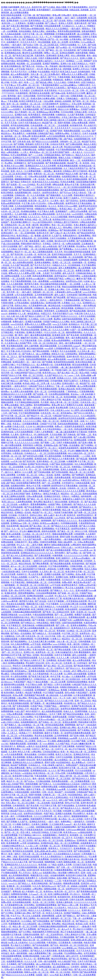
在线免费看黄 (45, 588)
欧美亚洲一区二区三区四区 (59, 779)
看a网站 (57, 319)
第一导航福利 (52, 66)
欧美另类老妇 (51, 90)
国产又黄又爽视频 (67, 246)
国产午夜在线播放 (66, 805)
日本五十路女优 (79, 193)
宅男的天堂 (26, 182)
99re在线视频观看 (35, 327)
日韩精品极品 (72, 98)
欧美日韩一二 (8, 23)
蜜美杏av (86, 29)
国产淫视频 (19, 144)
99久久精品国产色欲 (10, 330)
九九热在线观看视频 (24, 206)
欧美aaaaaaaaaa (35, 838)
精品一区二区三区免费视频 (52, 338)
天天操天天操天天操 (15, 88)
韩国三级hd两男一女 (67, 542)
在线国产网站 (54, 504)
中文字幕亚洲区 (18, 582)
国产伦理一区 (64, 886)
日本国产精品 (37, 706)
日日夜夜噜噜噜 (15, 598)
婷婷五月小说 (58, 354)
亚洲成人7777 (26, 733)
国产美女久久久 (73, 668)
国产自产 (81, 725)
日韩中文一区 (59, 244)
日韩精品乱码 (90, 467)
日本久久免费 (46, 319)
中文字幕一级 (29, 15)
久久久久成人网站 (47, 658)
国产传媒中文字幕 (40, 228)
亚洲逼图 (15, 800)
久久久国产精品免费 (20, 265)
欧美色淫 (71, 515)
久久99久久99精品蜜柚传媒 (19, 900)
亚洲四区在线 (41, 459)
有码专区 (75, 964)
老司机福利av (67, 413)
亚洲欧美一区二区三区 (23, 480)
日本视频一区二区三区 (27, 475)
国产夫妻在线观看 (41, 590)
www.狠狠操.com (70, 948)
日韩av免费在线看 (80, 123)
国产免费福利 (78, 475)
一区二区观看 (74, 284)
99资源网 (67, 811)
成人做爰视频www (61, 967)
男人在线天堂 (90, 125)
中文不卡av (16, 916)
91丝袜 (87, 281)
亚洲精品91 (10, 948)
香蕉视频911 (59, 588)
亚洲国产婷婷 (56, 131)
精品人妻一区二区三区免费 (82, 472)
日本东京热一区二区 (50, 413)
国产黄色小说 (29, 66)
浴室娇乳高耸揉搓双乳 (75, 426)
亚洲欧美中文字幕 (53, 287)
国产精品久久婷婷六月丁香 (37, 316)
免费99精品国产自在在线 (46, 268)
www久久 (13, 883)
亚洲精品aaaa (42, 112)
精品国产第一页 (50, 123)
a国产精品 (68, 139)
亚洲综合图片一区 (9, 233)
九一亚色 (33, 198)
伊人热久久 (75, 894)
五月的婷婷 (81, 805)
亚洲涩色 (11, 878)
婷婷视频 (67, 69)
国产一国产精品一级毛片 (36, 77)
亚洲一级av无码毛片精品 (20, 590)
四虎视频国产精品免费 (35, 695)
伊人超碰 (37, 900)
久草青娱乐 (21, 23)
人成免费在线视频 (24, 502)
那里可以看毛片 (71, 381)
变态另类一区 (13, 292)
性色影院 (19, 58)
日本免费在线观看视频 (59, 394)
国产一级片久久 (11, 531)
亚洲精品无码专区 (52, 496)
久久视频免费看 (37, 260)
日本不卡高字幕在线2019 (30, 123)
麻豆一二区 (75, 160)
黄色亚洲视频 (68, 308)
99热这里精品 (43, 623)
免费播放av (75, 109)
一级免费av (47, 171)
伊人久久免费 (57, 674)
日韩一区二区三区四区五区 (47, 45)
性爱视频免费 (15, 924)
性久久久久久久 (88, 357)
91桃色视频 (77, 943)
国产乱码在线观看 (36, 163)
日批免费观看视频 (49, 158)
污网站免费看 (77, 569)
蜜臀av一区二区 (51, 53)
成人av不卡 (67, 929)
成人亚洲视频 (85, 268)
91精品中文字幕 (9, 547)
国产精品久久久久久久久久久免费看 (25, 429)
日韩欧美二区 (49, 795)
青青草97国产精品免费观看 (53, 357)
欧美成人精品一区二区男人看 (73, 209)
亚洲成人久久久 (31, 37)
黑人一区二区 (35, 469)
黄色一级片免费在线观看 (77, 338)
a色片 (74, 671)
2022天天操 (50, 636)
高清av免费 (81, 574)
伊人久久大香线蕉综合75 (52, 857)
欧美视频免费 (13, 843)
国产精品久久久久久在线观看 (45, 142)
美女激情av (81, 246)
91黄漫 (14, 260)
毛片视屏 (45, 402)
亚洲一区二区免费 (60, 42)
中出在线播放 (44, 72)
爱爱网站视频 (44, 959)
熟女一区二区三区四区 (62, 225)
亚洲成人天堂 (23, 709)
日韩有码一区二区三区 (78, 488)
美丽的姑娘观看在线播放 (48, 190)
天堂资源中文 (68, 483)
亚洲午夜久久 (27, 435)
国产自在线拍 (56, 883)
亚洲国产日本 (66, 620)
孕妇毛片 (17, 666)
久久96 (29, 426)
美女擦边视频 (77, 537)
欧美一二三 (30, 82)
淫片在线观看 (55, 633)
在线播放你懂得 (18, 486)
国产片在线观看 (20, 201)
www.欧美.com (86, 550)
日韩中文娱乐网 (77, 900)
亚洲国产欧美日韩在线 (38, 464)
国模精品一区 (19, 558)
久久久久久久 (34, 217)
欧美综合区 (91, 499)
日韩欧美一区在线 (58, 488)
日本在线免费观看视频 (46, 593)
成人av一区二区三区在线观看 (20, 440)
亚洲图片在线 (21, 115)
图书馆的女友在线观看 (40, 93)
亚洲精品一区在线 (23, 512)
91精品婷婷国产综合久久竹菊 (28, 373)
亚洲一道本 (90, 714)
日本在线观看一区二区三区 (43, 125)
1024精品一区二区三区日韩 (14, 596)
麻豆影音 (58, 171)
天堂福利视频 (57, 381)
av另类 (23, 843)
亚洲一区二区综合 (83, 701)
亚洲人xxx (42, 741)
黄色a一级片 (89, 319)
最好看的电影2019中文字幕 (72, 66)
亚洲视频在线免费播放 (46, 905)
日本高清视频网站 (24, 948)
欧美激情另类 (76, 125)
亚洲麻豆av (20, 187)
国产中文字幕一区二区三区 (17, 230)
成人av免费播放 (43, 354)
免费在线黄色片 (70, 236)
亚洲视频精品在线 (13, 53)
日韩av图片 (67, 15)
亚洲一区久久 (17, 171)
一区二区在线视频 (15, 467)
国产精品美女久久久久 (11, 389)
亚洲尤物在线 (29, 625)
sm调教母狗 (79, 620)
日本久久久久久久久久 (80, 408)
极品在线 (24, 526)
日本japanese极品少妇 (12, 539)
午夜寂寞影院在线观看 (27, 658)
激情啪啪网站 (75, 37)
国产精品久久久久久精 (77, 297)
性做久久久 (14, 628)
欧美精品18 (74, 324)
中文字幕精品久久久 (26, 365)
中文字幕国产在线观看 (53, 693)
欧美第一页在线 (8, 128)
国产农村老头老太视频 (33, 456)
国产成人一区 (48, 749)
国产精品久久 (82, 921)
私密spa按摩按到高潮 (11, 203)
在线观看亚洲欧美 (70, 176)
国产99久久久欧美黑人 (56, 88)
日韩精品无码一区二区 (15, 225)
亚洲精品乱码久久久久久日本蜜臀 (41, 166)
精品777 (31, 682)
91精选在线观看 (83, 483)
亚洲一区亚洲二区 (79, 612)
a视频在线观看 (63, 741)
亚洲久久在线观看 (69, 469)
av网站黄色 (76, 545)
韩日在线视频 (47, 655)
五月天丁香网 (56, 714)
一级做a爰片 (86, 926)
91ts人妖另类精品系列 (43, 222)
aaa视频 (8, 426)
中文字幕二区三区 (89, 324)
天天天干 (90, 190)
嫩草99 (90, 93)
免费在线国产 (45, 491)
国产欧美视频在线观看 (29, 357)
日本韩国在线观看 (57, 392)
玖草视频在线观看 (71, 456)
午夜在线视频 (41, 776)
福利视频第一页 (46, 128)
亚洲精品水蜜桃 (12, 830)
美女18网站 (34, 542)
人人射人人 (81, 26)
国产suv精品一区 (64, 47)
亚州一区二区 (13, 104)
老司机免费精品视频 (81, 897)
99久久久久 (73, 908)
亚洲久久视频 (86, 58)
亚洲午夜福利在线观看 (11, 421)
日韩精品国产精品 (46, 133)
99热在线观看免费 (53, 26)
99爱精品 (76, 496)
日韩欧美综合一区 (42, 679)
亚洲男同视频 (81, 711)
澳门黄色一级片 (22, 335)
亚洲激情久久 (89, 303)
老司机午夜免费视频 (22, 289)
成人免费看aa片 (79, 762)
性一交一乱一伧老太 (37, 300)
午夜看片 (55, 351)
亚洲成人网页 (64, 55)
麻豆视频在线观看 (55, 703)
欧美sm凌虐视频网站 (61, 340)
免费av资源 (6, 902)
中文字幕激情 (53, 604)
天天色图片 (25, 90)
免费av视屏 (67, 582)
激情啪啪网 (46, 521)
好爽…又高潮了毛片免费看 (49, 273)
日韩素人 (60, 98)
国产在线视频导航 (85, 241)
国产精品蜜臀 (60, 297)
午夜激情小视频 (60, 37)
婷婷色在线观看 (76, 217)
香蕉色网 (5, 641)
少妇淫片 (37, 193)
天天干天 (78, 254)
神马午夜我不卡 (33, 711)
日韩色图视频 (85, 641)
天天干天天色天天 (44, 811)
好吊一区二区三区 (54, 663)
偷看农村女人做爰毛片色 (74, 499)
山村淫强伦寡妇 (50, 561)
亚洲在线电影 (45, 147)
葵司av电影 (70, 693)
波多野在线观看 (60, 717)
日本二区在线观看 (81, 378)
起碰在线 (25, 451)
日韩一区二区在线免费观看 (69, 636)
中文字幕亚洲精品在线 (80, 797)
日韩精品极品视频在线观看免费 (27, 612)
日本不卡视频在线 (73, 327)
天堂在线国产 (52, 620)
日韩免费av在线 (85, 397)
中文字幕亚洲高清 (86, 230)
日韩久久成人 (67, 547)
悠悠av (70, 21)
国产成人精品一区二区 (68, 373)
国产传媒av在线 (59, 93)
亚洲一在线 (79, 421)
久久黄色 (15, 435)
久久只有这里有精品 (52, 429)
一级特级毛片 (64, 706)
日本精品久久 (31, 453)
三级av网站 (22, 698)
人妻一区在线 (39, 179)
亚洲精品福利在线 (82, 757)
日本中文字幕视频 (56, 601)
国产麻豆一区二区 (54, 50)
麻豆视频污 (36, 510)
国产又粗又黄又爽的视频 (18, 26)
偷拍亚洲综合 (34, 314)
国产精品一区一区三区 (27, 128)
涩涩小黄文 (26, 832)
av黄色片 (30, 746)
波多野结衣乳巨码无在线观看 (72, 418)
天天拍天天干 (68, 580)
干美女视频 (13, 101)
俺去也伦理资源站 (59, 959)
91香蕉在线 (18, 453)
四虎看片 (20, 693)
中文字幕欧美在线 (51, 687)
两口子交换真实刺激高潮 (42, 617)
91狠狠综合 (61, 115)
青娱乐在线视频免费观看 (73, 287)
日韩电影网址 (54, 117)
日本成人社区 (19, 426)
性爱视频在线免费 (77, 617)
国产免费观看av (67, 249)
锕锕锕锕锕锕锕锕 (23, 179)
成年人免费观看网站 (68, 268)
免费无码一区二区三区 (44, 174)
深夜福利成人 (7, 187)
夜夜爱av (6, 967)
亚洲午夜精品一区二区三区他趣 (40, 47)
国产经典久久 (68, 155)
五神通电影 (52, 660)
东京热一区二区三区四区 (44, 902)
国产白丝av (28, 45)
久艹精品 (52, 865)
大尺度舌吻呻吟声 (51, 104)
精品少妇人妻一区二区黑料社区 (37, 940)
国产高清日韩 (17, 254)
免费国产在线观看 (46, 150)
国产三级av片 (51, 23)
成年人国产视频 (66, 800)
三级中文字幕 (7, 305)
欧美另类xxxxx (50, 373)
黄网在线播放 (45, 967)
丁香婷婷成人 (72, 392)
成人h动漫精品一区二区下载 (31, 725)
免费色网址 (66, 822)
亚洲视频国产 (62, 211)
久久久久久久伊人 (81, 128)
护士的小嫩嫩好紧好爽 (78, 451)
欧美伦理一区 (69, 921)
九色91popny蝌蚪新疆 (76, 830)
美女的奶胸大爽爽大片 (21, 222)
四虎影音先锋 (67, 421)
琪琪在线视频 (29, 448)
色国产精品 (49, 814)
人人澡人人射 (32, 846)
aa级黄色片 (30, 88)
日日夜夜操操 (74, 265)
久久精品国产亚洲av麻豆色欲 (40, 908)
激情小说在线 (12, 929)
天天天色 (59, 252)
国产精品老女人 (86, 507)
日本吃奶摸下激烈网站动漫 (79, 295)
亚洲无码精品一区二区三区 (41, 21)
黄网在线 (21, 746)
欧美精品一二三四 (53, 881)
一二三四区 (86, 456)
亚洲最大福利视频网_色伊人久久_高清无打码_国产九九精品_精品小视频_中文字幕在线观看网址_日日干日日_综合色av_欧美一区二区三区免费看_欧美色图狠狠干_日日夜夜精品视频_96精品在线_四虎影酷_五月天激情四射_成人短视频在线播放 (49, 10)
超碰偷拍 (50, 260)
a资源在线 (51, 569)
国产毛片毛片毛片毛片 (41, 265)
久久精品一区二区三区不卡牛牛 (37, 534)
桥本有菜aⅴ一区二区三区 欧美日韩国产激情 (50, 152)
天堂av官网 (77, 104)
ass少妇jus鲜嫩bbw (69, 85)
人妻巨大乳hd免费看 (78, 211)
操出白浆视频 (61, 502)
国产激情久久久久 (52, 187)
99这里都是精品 (63, 762)
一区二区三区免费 (58, 682)
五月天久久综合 (64, 214)
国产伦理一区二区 (40, 969)
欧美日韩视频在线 (13, 66)
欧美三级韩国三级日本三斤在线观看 (61, 120)
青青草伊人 (54, 848)
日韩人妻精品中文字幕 (19, 367)
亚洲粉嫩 (13, 897)
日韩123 (21, 370)
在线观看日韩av (50, 873)
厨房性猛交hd (61, 276)
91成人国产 (20, 711)
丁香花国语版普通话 (50, 85)
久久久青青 (86, 219)
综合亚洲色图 (13, 526)
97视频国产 (77, 158)
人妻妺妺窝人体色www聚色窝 (68, 292)
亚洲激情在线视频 (60, 647)
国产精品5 (15, 182)
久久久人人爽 (63, 658)
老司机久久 (61, 179)
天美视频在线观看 (76, 690)
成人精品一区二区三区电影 (71, 819)
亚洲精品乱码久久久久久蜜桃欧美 (28, 762)
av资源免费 (77, 340)
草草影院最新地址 (70, 846)
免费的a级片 (18, 322)
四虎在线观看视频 (15, 972)
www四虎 (49, 348)
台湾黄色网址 (76, 39)
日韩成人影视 (81, 112)
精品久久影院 (90, 144)
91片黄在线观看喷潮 (83, 695)
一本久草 (39, 69)
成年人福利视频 (34, 257)
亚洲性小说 (66, 64)
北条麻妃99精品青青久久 (13, 47)
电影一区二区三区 (51, 421)
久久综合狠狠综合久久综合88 (66, 784)
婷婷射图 (29, 308)
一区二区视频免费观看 (80, 781)
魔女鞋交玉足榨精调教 (33, 53)
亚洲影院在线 (47, 843)
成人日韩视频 (83, 34)
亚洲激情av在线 (51, 445)
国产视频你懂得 (54, 195)
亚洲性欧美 (84, 260)
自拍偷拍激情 (17, 410)
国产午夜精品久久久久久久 (65, 521)
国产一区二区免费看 (51, 483)
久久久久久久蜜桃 (61, 330)
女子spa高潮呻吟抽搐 (39, 381)
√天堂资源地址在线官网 (76, 601)
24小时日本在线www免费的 (45, 768)
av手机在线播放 (22, 303)
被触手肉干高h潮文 (30, 338)
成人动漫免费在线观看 (23, 262)
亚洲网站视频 (88, 330)
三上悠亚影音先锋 (51, 537)
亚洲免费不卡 (32, 878)
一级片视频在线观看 (72, 539)
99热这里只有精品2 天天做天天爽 (47, 832)
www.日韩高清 (18, 967)
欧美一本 (65, 752)
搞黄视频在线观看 (44, 827)
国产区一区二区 (79, 348)
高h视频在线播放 (29, 211)
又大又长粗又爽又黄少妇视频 (73, 604)
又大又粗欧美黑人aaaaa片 (70, 346)
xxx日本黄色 (78, 214)
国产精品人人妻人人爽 (68, 905)
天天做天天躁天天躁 (82, 865)
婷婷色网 (39, 120)
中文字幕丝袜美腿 (29, 340)
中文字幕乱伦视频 (48, 738)
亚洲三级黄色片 (63, 558)
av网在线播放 (13, 152)
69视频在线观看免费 (45, 625)
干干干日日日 (8, 93)
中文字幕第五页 (63, 529)
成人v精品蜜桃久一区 (16, 18)
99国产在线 (43, 198)
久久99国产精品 (63, 744)
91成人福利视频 (8, 545)
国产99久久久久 (83, 107)
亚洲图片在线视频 (36, 23)
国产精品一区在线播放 (21, 131)
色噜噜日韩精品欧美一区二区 (73, 687)
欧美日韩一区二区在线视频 (39, 80)
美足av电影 (85, 373)
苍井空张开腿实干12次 (47, 96)
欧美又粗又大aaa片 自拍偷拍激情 (75, 72)
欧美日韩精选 (7, 193)
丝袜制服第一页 (79, 262)
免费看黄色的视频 (19, 894)
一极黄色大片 (91, 537)
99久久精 (11, 316)
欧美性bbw (49, 891)
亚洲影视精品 (89, 254)
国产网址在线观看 (41, 351)
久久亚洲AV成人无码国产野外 (18, 343)
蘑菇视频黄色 (85, 652)
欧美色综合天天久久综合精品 (46, 182)
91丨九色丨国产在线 (87, 45)
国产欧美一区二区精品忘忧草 (56, 612)
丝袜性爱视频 (82, 53)
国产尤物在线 (70, 435)
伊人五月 (74, 607)
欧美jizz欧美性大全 (53, 69)
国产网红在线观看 (32, 797)
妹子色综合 (16, 773)
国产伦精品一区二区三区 (50, 722)
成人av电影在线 (50, 246)
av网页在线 (30, 488)
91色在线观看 (63, 607)
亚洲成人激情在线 (35, 757)
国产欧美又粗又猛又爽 (23, 55)
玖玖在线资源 (70, 50)
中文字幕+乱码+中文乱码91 (34, 203)
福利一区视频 (56, 18)
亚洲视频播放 (48, 529)
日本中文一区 (62, 749)
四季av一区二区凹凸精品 (29, 547)
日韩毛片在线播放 (68, 45)
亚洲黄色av (18, 77)
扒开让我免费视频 (19, 155)
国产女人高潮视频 (35, 937)
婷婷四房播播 (48, 115)
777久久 (59, 260)
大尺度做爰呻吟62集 (77, 238)
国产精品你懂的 (44, 15)
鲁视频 (38, 236)
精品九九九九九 (83, 155)
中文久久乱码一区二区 (69, 90)
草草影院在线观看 (61, 940)
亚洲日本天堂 (43, 233)
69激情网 (46, 486)
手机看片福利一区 (13, 39)
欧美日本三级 (44, 254)
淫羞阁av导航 (30, 598)
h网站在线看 (58, 185)
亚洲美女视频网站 (88, 201)
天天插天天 (76, 133)
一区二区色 (68, 429)
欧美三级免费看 (44, 160)
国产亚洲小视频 (86, 443)
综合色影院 (6, 851)
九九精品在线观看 (13, 34)
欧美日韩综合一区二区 (43, 668)
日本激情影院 (22, 93)
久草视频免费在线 (62, 348)
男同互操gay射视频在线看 (33, 29)
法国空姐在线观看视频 (52, 168)
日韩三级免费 (48, 107)
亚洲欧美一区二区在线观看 (19, 886)
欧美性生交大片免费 (76, 93)
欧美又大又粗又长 (53, 499)
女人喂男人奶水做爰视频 (22, 392)
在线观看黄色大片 (62, 628)
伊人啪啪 (17, 561)
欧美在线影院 (72, 609)
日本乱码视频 (30, 96)
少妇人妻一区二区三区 (67, 641)
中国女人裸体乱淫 (35, 881)
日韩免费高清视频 (51, 469)
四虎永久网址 (39, 31)
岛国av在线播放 (30, 491)
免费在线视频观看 (13, 150)
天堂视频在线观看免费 (66, 34)
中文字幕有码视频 (43, 717)
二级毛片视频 (37, 545)
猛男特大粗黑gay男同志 (29, 521)
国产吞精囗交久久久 (10, 717)
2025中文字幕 (7, 848)
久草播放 (32, 72)
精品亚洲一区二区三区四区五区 (77, 400)
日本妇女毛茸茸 (58, 144)
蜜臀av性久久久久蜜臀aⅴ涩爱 (75, 74)
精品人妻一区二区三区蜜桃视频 (77, 510)
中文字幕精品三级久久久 (22, 580)
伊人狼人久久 (61, 596)
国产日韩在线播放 (41, 921)
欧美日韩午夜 (47, 870)
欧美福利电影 (78, 564)
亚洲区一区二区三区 (62, 262)
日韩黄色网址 (74, 276)
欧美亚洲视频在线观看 (68, 166)
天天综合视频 (67, 112)
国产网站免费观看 (41, 564)
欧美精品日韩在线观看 (19, 771)
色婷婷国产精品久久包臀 (67, 174)
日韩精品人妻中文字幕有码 (75, 171)
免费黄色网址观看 (50, 787)
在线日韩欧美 (16, 117)
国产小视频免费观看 (18, 397)
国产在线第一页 (14, 185)
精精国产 (88, 61)
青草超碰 (61, 631)
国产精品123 (12, 381)
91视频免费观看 (54, 580)
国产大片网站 (7, 913)
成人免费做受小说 (45, 365)
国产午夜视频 (37, 26)
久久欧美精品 (23, 139)
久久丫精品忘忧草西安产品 (76, 168)
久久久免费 (67, 195)
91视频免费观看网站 (64, 870)
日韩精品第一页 (22, 195)
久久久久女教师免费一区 (45, 816)
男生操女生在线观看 (16, 604)
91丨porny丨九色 (72, 375)
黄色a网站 (9, 58)
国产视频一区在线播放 (70, 445)
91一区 (50, 628)
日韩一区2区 (48, 792)
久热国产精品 (67, 969)
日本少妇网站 (27, 717)
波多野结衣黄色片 (51, 193)
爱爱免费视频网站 (87, 354)
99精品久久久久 (60, 265)
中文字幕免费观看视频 (66, 150)
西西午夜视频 (64, 123)
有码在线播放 (25, 31)
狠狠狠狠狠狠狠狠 (80, 816)
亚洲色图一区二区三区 (11, 456)
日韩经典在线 (17, 107)
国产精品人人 (24, 883)
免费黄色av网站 (62, 133)
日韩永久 (66, 496)
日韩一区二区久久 (9, 357)
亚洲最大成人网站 (57, 289)
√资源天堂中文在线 (10, 228)
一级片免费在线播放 (32, 418)
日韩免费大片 (29, 389)
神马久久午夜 (37, 287)
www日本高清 (17, 324)
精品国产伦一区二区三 (47, 448)
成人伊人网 (58, 147)
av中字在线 (20, 69)
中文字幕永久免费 (46, 211)
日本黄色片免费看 (46, 754)
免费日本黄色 (25, 730)
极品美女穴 (49, 502)
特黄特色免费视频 (48, 542)
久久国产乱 (57, 236)
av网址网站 (14, 271)
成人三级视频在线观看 (43, 252)
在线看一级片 (42, 975)
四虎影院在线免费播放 (77, 682)
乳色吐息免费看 (68, 182)
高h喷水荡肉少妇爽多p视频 (43, 98)
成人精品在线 (52, 695)
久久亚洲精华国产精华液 (22, 209)
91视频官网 (72, 461)
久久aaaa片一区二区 (38, 894)
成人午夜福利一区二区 (25, 112)
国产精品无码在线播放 (73, 714)
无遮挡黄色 (40, 55)
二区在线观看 (63, 125)
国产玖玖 (55, 945)
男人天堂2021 (25, 873)
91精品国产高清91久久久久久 (64, 316)
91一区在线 (65, 671)
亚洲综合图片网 (8, 147)
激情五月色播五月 (52, 494)
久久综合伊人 (61, 908)
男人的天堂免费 (44, 185)
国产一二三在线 (36, 155)
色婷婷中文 (22, 574)
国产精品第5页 (13, 921)
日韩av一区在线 (46, 475)
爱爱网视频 (49, 34)
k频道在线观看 (13, 451)
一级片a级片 (75, 29)
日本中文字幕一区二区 (33, 34)
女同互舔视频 (90, 953)
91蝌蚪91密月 (85, 85)
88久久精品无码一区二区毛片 (82, 453)
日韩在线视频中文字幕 (21, 674)
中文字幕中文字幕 (48, 805)
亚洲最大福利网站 (83, 800)
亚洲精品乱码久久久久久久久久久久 (37, 553)
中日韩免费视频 (80, 47)
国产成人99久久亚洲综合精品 (20, 555)
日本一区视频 (72, 289)
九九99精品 (34, 319)
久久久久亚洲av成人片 (25, 719)
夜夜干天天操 (56, 198)
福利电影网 (86, 496)
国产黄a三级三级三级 (84, 870)
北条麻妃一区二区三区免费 (44, 378)
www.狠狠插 (49, 744)
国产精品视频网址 (19, 641)
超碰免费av (51, 31)
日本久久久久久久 (23, 779)
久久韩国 (27, 749)
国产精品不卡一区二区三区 (14, 257)
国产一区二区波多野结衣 (52, 934)
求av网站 (9, 163)
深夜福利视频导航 (10, 90)
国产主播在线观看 (74, 144)
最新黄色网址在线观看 (14, 685)
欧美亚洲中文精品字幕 (23, 776)
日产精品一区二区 (59, 451)
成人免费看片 (66, 975)
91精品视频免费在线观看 (85, 21)
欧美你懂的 (9, 693)
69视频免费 (6, 322)
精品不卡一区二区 (23, 252)
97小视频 (17, 824)
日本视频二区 (41, 440)
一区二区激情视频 (27, 233)
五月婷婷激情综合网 (44, 295)
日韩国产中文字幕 (48, 424)
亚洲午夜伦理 (81, 23)
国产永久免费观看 (28, 929)
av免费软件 (24, 504)
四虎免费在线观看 (63, 478)
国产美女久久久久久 (70, 58)
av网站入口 (70, 279)
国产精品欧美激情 (82, 666)
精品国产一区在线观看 (65, 792)
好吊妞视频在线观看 (10, 98)
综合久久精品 (91, 569)
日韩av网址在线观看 (38, 176)
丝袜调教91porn (38, 367)
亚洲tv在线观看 (80, 15)
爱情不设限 (65, 537)
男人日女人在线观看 (75, 588)
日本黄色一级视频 (79, 967)
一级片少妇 (64, 96)
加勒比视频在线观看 (61, 545)
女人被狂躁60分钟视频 (43, 426)
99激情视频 (31, 133)
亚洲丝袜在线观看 (68, 730)
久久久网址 (7, 327)
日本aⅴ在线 (20, 937)
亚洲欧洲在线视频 (35, 596)
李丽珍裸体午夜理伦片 (17, 168)
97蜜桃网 (48, 297)
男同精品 (5, 155)
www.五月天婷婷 (60, 324)
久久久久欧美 (81, 249)
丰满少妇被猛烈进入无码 (66, 652)
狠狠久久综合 (65, 158)
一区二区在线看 (18, 279)
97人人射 (22, 314)
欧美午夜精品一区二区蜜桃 (23, 741)
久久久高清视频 (38, 195)
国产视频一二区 (84, 435)
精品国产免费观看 (34, 693)
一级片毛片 (84, 98)
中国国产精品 (86, 593)
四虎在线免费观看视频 (43, 276)
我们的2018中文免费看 (65, 241)
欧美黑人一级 (39, 800)
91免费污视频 (64, 569)
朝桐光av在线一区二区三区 (62, 271)
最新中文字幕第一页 (54, 733)
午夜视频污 (30, 728)
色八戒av (66, 676)
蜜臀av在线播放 (12, 405)
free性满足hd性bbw (71, 480)
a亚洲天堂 (46, 236)
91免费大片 (50, 507)
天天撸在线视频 (43, 781)
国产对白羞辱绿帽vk (34, 507)
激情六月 (22, 838)
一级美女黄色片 (55, 300)
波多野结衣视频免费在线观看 (74, 709)
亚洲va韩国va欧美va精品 (46, 851)
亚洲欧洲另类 (11, 593)
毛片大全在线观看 (68, 351)
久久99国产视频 (79, 741)
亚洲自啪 (53, 746)
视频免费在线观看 (72, 131)
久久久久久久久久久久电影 (27, 443)
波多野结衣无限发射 (33, 814)
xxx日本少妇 (16, 461)
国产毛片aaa (65, 193)
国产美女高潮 (73, 335)
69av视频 (19, 797)
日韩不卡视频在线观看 (49, 58)
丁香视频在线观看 (72, 300)
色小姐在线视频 (50, 257)
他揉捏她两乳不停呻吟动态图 (44, 819)
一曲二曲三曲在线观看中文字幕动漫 (76, 367)
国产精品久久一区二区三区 (81, 878)
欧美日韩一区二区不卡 (39, 201)
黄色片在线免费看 (45, 760)
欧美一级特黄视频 (19, 953)
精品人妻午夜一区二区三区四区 (65, 402)
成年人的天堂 (69, 273)
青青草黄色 (50, 311)
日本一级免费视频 (41, 281)
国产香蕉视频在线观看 (56, 163)
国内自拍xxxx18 (49, 886)
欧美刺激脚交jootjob (51, 547)
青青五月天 (6, 569)
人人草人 (24, 152)
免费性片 (69, 80)
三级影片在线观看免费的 (65, 827)
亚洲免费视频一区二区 (84, 848)
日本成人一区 (21, 176)
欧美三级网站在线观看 (15, 496)
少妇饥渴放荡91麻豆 (11, 572)
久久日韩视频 (52, 367)
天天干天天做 (11, 123)
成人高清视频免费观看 (19, 875)
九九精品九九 (68, 26)
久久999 (24, 21)
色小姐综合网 (62, 900)
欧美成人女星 (82, 924)
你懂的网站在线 (30, 150)
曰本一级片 (72, 698)
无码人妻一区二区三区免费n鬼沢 (45, 74)
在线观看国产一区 (41, 131)
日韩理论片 (60, 668)
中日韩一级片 (17, 82)
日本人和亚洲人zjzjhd (60, 410)
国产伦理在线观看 (21, 287)
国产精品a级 (82, 459)
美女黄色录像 (87, 859)
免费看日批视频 (83, 271)
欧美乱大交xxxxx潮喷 (14, 166)
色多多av (40, 66)
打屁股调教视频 (87, 392)
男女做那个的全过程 (35, 663)
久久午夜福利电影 (41, 674)
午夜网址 (82, 698)
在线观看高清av (38, 303)
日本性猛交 (90, 115)
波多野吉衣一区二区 (45, 652)
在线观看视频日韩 (82, 139)
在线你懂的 (36, 792)
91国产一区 (75, 330)
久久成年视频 (21, 214)
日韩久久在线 (31, 58)
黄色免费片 (60, 553)
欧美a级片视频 (65, 660)
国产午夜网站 (87, 445)
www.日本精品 (29, 185)
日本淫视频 (23, 249)
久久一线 (16, 529)
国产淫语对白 (72, 201)
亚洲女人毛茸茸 (66, 23)
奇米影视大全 (70, 703)
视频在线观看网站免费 (63, 534)
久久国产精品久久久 (54, 375)
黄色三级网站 (27, 405)
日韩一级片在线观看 (47, 961)
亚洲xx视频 (86, 375)
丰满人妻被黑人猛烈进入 (42, 61)
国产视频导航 (21, 319)
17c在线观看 (28, 690)
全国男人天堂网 (65, 865)
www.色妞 (86, 131)
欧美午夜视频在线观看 (77, 179)
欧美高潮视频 (70, 397)
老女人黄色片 (64, 816)
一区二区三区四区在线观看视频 (76, 187)
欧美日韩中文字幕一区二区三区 (80, 572)
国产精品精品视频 (27, 190)
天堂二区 (25, 98)
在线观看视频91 (50, 835)
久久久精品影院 (88, 416)
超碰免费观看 (48, 916)
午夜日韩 (78, 314)
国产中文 (52, 77)
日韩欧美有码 (74, 82)
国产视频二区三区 (22, 408)
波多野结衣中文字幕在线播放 (79, 203)
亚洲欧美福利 (13, 21)
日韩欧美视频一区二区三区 (83, 96)
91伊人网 (20, 636)
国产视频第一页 (38, 703)
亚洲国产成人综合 (33, 107)
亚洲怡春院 (51, 55)
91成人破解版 (23, 819)
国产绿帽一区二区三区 (86, 937)
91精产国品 (55, 464)
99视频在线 (39, 308)
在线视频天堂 (13, 42)
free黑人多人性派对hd (35, 467)
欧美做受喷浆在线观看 (27, 147)
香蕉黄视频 (84, 789)
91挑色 (59, 862)
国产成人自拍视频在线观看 (73, 190)
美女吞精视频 (44, 42)
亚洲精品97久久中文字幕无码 (26, 158)
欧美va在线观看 (14, 534)
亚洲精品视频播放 (16, 663)
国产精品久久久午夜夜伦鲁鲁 (62, 459)
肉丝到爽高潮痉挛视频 (11, 418)
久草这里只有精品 (79, 658)
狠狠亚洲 (5, 117)
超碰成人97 (74, 926)
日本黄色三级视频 (83, 80)
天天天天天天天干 (29, 42)
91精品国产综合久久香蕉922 (41, 386)
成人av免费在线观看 (20, 74)
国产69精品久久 (28, 623)
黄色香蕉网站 (7, 319)
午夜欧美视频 (64, 77)
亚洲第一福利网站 (63, 475)
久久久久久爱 (31, 961)
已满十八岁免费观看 (44, 432)
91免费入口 (56, 639)
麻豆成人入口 (56, 228)
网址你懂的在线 (89, 346)
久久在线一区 (31, 254)
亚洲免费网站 (85, 236)
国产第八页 (74, 959)
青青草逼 (5, 279)
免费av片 (59, 426)
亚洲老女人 (65, 104)
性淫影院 (6, 348)
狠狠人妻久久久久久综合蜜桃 (47, 948)
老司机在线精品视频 (20, 125)
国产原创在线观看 (49, 109)
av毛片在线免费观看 (56, 136)
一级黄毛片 (37, 561)
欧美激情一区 (76, 835)
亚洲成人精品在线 (67, 389)
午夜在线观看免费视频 (43, 615)
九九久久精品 (60, 82)
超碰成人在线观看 (63, 101)
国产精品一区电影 (31, 655)
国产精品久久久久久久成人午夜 (82, 88)
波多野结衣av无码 (74, 281)
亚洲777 (67, 198)
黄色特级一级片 (15, 96)
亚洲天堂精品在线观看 (62, 254)
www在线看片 (15, 109)
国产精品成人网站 (44, 82)
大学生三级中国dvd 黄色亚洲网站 (77, 117)
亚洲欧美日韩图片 (35, 332)
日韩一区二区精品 (88, 90)
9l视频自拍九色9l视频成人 (47, 209)
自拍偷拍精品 (34, 843)
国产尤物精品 (29, 39)
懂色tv (29, 768)
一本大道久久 (77, 152)
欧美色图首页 (35, 115)
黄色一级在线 (39, 779)
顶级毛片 (6, 741)
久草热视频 (86, 854)
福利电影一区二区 (13, 136)
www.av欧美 (43, 271)
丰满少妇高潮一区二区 (43, 650)
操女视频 (62, 873)
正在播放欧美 (88, 244)
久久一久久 (77, 303)
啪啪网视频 (50, 862)
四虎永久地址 (21, 305)
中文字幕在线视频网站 (59, 566)
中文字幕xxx (10, 85)
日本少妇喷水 (48, 900)
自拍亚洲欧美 (15, 311)
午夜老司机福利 (70, 881)
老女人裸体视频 (78, 55)
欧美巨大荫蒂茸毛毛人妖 (31, 101)
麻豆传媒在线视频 (48, 346)
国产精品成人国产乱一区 (47, 39)
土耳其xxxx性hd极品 (81, 558)
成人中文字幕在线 (77, 749)
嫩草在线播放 (54, 176)
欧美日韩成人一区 (25, 236)
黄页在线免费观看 (81, 365)
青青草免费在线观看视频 (69, 31)
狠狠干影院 (25, 378)
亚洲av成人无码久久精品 (47, 728)
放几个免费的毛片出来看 (84, 370)
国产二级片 (50, 437)
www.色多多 (60, 518)
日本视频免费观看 (31, 424)
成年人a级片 (60, 295)
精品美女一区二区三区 (71, 494)
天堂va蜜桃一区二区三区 (33, 50)
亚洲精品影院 (35, 397)
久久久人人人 (74, 910)
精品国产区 (85, 383)
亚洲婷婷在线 (7, 432)
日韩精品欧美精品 (53, 155)
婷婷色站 (17, 50)
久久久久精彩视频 (59, 217)
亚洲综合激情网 (39, 136)
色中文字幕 (56, 676)
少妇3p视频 (48, 101)
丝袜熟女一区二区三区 (31, 104)
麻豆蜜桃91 (45, 225)
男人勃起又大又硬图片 (83, 929)
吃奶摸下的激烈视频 (64, 512)
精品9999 (47, 647)
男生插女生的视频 (72, 147)
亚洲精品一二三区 (75, 61)
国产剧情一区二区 (81, 101)
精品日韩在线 (25, 564)
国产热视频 (47, 362)
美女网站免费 (62, 408)
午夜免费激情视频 (61, 160)
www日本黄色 (74, 359)
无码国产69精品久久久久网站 (57, 322)
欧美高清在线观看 (67, 951)
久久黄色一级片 (58, 201)
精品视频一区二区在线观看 (29, 64)
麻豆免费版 (55, 112)
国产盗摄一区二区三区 (68, 593)
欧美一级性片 (15, 854)
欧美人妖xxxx (8, 502)
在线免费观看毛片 (24, 679)
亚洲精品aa (53, 230)
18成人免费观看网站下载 (35, 117)
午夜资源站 (20, 332)
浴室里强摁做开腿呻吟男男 (37, 410)
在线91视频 (62, 878)
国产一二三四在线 (35, 187)
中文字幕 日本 (13, 338)
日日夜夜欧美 (65, 943)
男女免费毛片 (19, 133)
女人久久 (53, 206)
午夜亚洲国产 (7, 198)
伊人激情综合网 (41, 435)
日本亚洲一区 (70, 663)
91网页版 (38, 445)
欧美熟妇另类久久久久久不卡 (80, 136)
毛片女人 (46, 217)
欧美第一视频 (36, 297)
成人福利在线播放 (39, 230)
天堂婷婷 (88, 561)
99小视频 (64, 39)
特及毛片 (30, 69)
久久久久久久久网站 (32, 421)
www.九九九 (52, 800)
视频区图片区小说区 (36, 604)
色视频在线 (58, 80)
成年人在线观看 (18, 348)
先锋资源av (77, 467)
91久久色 (36, 886)
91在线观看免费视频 (65, 107)
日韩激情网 (82, 18)
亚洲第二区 (46, 330)
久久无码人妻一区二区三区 (52, 572)
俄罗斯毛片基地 (32, 284)
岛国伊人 (76, 198)
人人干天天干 (20, 327)
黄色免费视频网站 (42, 405)
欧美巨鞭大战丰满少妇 (74, 598)
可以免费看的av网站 (73, 953)
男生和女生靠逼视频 (54, 327)
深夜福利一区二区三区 (70, 142)
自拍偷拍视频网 (71, 260)
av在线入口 (18, 959)
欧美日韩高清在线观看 (11, 15)
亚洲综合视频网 (67, 53)
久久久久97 (60, 61)
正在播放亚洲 (37, 90)
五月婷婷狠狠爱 (62, 736)
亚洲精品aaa (16, 523)
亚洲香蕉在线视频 (15, 488)
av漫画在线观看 (89, 276)
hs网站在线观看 (73, 244)
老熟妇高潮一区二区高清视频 (35, 238)
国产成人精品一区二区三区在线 (24, 588)
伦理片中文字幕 (42, 144)
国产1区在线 (60, 21)
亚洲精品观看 (80, 440)
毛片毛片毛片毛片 (19, 72)
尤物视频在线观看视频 (38, 18)
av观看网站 (90, 217)
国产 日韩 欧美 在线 (22, 142)
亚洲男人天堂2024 (81, 69)
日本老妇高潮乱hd (15, 728)
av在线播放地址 (58, 281)
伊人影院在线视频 (25, 120)
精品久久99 (63, 109)
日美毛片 (36, 749)
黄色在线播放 (31, 754)
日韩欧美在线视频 (31, 934)
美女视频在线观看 (31, 109)
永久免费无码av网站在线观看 (42, 214)
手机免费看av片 (12, 340)
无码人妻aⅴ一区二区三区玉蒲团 (20, 803)
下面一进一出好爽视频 (66, 386)
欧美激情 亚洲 (59, 335)
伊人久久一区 (23, 545)
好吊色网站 (75, 42)
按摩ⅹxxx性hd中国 (87, 585)
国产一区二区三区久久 (12, 652)
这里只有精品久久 (80, 64)
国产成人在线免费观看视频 (79, 518)
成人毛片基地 (70, 233)
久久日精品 (12, 249)
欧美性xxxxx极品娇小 (36, 279)
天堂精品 (47, 244)
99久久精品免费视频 (84, 464)
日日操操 (13, 515)
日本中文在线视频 (30, 572)
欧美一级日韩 (33, 225)
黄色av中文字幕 (72, 185)
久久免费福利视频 (33, 171)
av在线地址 (27, 773)
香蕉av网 (56, 15)
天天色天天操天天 (82, 719)
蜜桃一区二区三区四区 (33, 375)
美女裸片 (84, 908)
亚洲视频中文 (20, 163)
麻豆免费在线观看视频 (41, 335)
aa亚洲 (59, 916)
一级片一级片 (69, 18)
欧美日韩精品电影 (85, 389)
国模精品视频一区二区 (37, 582)
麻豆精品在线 (55, 305)
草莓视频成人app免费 (28, 631)
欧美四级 (43, 865)
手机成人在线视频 (19, 577)
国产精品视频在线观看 (61, 564)
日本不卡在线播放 (58, 238)
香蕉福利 (29, 144)
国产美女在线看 (36, 862)
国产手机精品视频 (64, 437)
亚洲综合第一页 (76, 502)
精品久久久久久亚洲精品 (57, 29)
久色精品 (23, 217)
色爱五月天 (46, 314)
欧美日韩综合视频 (84, 362)
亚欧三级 (31, 558)
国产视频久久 (57, 590)
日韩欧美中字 (21, 542)
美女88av (41, 88)
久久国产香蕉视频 (76, 115)
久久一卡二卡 (46, 37)
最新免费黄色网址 (74, 332)
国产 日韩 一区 (63, 625)
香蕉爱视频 (38, 733)
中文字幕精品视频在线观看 (27, 402)
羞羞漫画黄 (35, 241)
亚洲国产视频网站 (51, 64)
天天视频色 (12, 964)
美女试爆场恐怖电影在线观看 (77, 252)
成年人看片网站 (18, 789)
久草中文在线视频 (9, 246)
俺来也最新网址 (79, 77)
